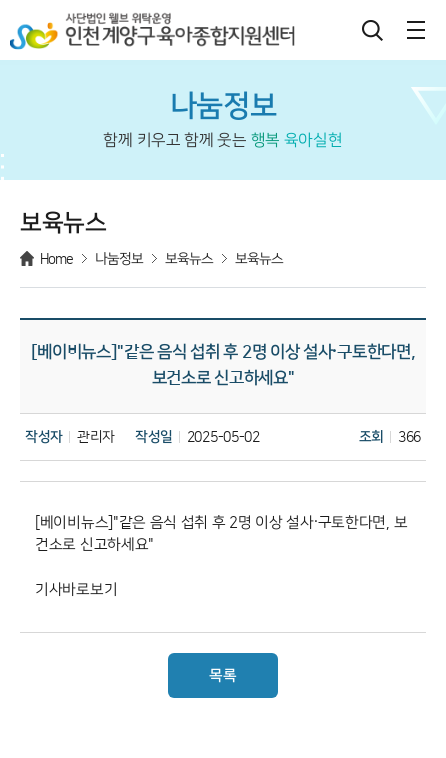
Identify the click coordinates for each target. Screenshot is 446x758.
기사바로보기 (76, 590)
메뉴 (416, 30)
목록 (222, 675)
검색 (372, 30)
